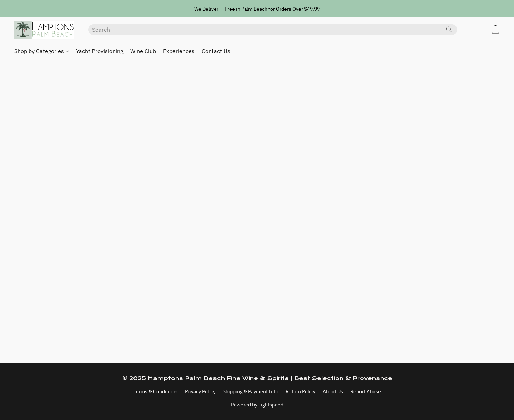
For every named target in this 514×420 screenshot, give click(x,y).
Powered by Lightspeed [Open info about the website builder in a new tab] (257, 405)
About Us (333, 391)
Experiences (179, 51)
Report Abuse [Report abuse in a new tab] (366, 391)
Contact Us (216, 51)
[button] (44, 30)
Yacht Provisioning (100, 51)
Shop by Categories (41, 51)
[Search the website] (449, 30)
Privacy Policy (200, 391)
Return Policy (301, 391)
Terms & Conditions (156, 391)
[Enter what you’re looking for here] (273, 30)
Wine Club (143, 51)
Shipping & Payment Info (251, 391)
